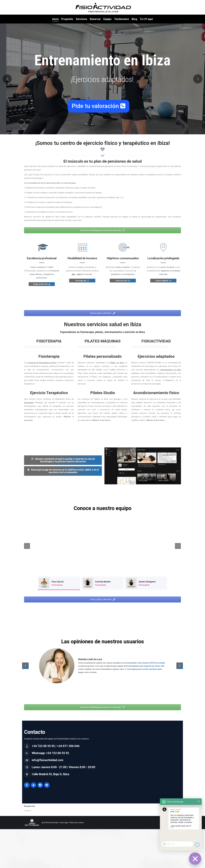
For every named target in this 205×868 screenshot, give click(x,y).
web (79, 279)
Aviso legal (64, 828)
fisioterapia (29, 408)
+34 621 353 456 (55, 3)
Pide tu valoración (99, 111)
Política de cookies (76, 828)
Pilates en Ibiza (117, 368)
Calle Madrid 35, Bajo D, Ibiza (85, 3)
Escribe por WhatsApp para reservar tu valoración (102, 236)
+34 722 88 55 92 (36, 3)
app (73, 279)
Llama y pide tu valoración (102, 318)
